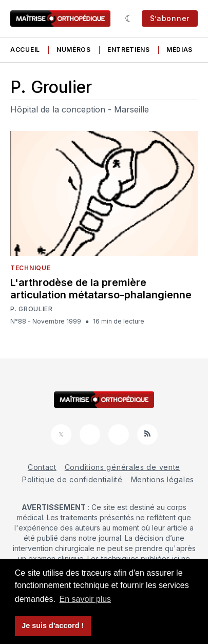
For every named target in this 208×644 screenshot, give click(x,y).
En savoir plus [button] (86, 599)
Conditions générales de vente (122, 467)
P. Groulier (32, 309)
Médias (179, 50)
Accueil (25, 50)
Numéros (74, 50)
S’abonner (170, 18)
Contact (42, 467)
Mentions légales (163, 479)
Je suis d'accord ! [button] (53, 626)
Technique (30, 268)
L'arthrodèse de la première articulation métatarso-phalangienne (101, 289)
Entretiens (129, 50)
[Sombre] (129, 18)
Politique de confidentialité (72, 479)
